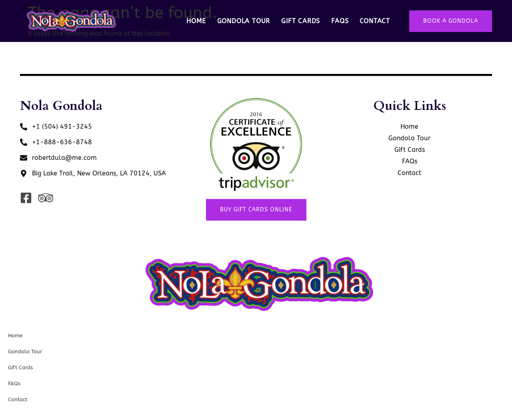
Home (196, 21)
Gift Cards (301, 21)
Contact (375, 21)
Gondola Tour (244, 21)
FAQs (340, 21)
